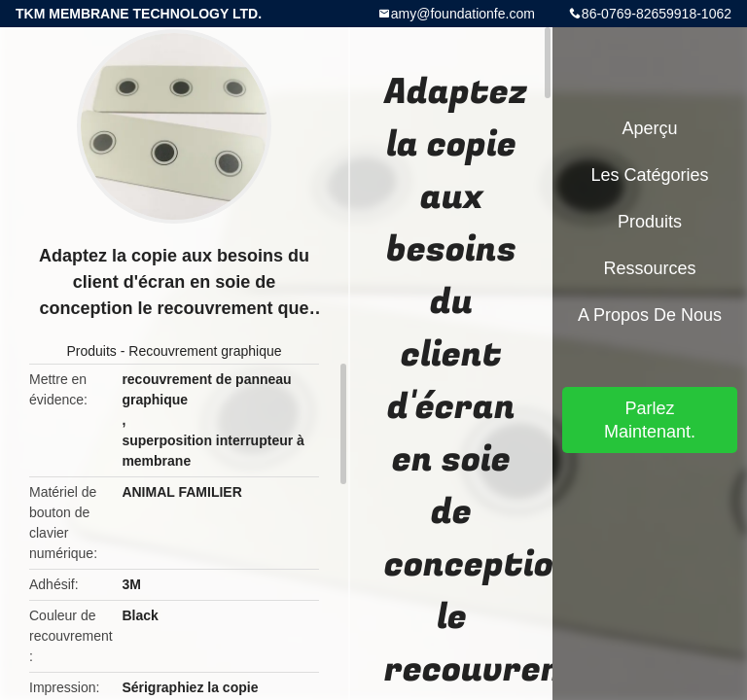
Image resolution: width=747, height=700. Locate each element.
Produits (91, 351)
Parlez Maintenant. (650, 420)
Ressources (649, 268)
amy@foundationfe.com (463, 14)
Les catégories (649, 175)
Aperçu (649, 128)
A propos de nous (650, 315)
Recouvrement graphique (205, 351)
